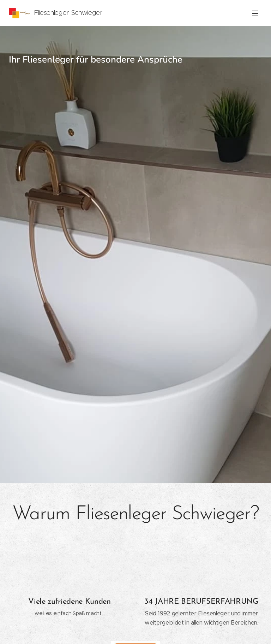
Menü (255, 13)
